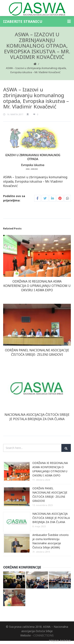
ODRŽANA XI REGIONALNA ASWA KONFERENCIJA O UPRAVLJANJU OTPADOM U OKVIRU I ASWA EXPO (37, 286)
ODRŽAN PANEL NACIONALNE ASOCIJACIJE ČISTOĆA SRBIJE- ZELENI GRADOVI (37, 352)
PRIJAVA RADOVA (60, 641)
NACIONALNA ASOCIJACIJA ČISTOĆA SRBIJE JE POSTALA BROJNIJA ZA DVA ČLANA (37, 417)
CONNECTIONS (44, 635)
